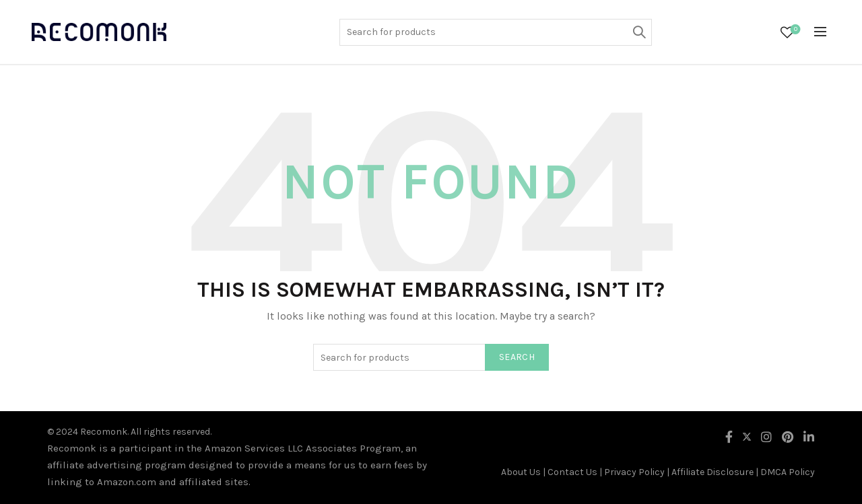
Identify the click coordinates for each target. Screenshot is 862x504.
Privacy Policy (634, 472)
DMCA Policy (788, 472)
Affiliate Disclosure (712, 472)
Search (638, 32)
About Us (521, 472)
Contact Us (572, 472)
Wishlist (794, 30)
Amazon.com (127, 482)
